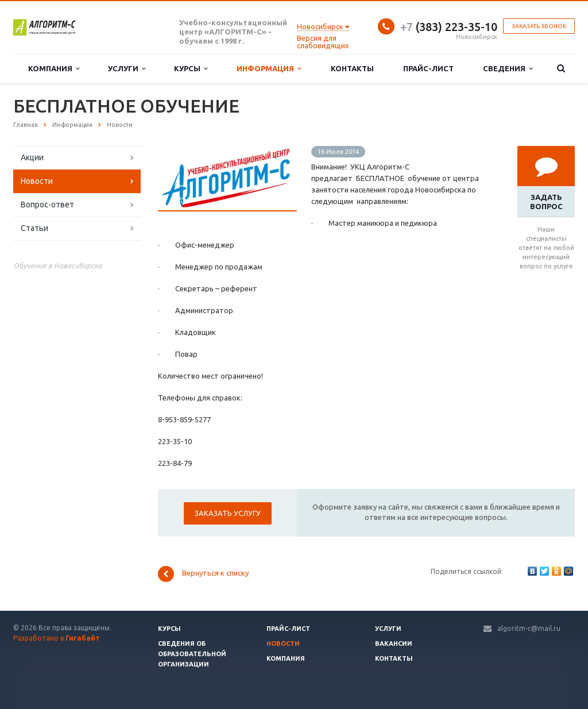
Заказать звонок (539, 26)
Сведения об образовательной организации (192, 654)
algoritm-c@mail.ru (529, 628)
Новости (37, 181)
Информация (269, 69)
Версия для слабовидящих (323, 42)
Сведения (508, 69)
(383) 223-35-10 (449, 27)
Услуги (127, 69)
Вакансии (394, 644)
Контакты (352, 68)
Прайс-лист (428, 68)
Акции (32, 157)
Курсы (191, 69)
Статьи (34, 228)
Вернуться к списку (203, 574)
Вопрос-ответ (47, 205)
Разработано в (57, 638)
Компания (54, 69)
